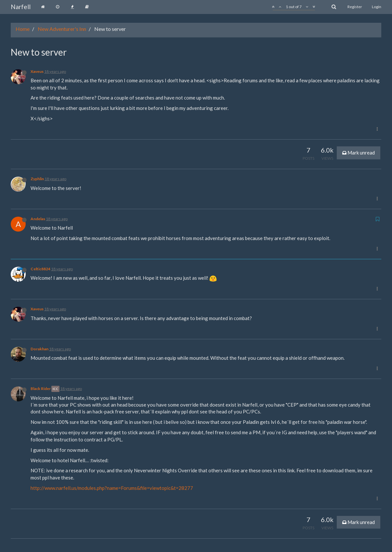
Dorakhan (39, 349)
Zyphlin (37, 179)
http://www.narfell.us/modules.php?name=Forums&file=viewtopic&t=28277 (112, 488)
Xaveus (37, 71)
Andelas (38, 219)
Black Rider (41, 389)
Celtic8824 (40, 269)
